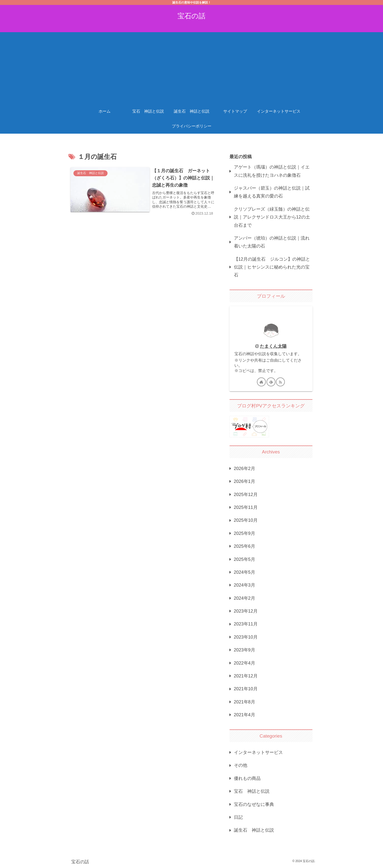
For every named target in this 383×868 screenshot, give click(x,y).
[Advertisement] (192, 67)
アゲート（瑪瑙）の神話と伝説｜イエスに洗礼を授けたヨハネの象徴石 (272, 171)
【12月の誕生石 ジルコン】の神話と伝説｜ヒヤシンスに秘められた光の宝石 (272, 267)
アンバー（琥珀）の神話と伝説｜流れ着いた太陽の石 (272, 242)
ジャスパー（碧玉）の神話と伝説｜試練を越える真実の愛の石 (272, 192)
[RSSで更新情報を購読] (280, 382)
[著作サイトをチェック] (261, 382)
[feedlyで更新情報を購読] (271, 382)
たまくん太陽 (273, 346)
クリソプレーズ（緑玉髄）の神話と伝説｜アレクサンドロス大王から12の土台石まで (272, 217)
